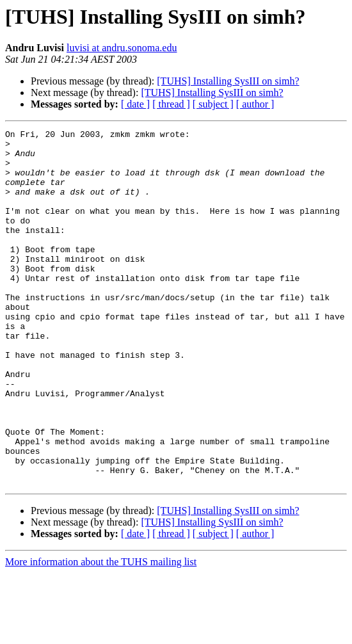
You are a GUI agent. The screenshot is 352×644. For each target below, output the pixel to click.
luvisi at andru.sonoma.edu (122, 48)
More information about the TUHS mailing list (101, 633)
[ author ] (255, 104)
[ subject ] (213, 104)
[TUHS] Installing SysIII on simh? (228, 81)
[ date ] (135, 104)
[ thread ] (171, 104)
